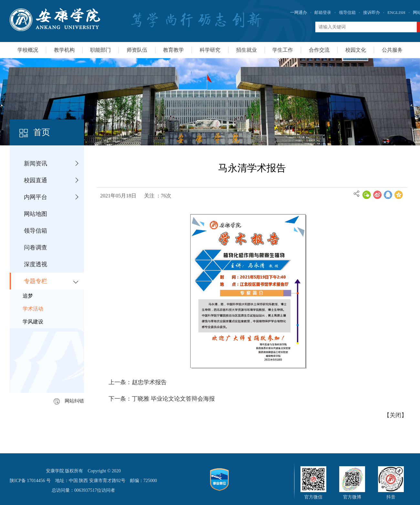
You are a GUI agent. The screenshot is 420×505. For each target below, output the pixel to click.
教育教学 (173, 50)
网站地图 (36, 214)
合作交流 (319, 50)
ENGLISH (396, 12)
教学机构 (64, 50)
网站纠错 (69, 401)
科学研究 (210, 50)
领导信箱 (347, 12)
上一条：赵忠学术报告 (138, 382)
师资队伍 (137, 50)
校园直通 (36, 180)
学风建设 (33, 322)
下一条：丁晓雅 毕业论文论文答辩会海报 (162, 399)
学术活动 (33, 309)
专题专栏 (36, 281)
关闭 (395, 415)
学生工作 (283, 50)
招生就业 (247, 50)
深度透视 (36, 264)
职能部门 (100, 50)
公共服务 (392, 50)
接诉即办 (372, 12)
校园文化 (356, 50)
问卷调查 (36, 247)
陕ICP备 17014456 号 (30, 481)
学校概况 (28, 50)
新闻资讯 (36, 163)
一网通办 (299, 12)
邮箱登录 (323, 12)
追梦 (28, 296)
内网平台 (36, 197)
